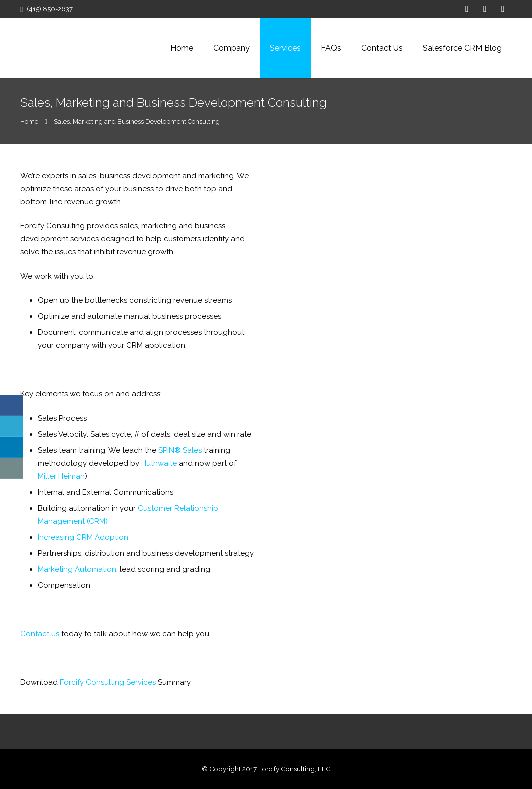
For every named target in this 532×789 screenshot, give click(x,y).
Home (29, 121)
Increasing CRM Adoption (83, 537)
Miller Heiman (61, 476)
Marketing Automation (77, 569)
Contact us (40, 634)
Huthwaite (159, 463)
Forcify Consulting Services (108, 682)
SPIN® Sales (180, 450)
